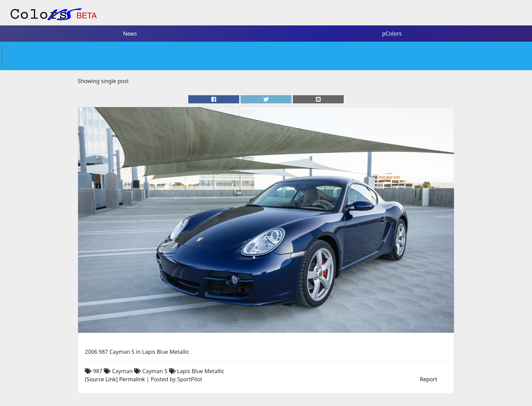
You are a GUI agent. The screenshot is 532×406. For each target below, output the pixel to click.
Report (429, 379)
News (130, 34)
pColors (392, 34)
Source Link (101, 379)
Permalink (132, 379)
